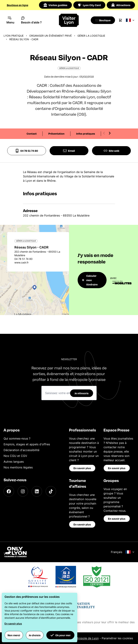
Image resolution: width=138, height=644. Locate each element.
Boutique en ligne (18, 5)
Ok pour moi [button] (60, 635)
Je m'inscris (82, 393)
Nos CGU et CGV (15, 456)
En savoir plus (82, 468)
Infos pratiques (86, 134)
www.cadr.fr (21, 262)
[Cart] (122, 20)
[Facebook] (9, 491)
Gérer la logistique (91, 36)
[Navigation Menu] (11, 20)
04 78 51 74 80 (27, 151)
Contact (32, 134)
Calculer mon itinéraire (90, 280)
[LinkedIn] (37, 491)
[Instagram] (23, 491)
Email (69, 151)
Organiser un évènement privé (50, 36)
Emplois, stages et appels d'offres (27, 444)
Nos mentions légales (18, 467)
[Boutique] (104, 20)
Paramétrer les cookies (117, 638)
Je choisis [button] (35, 635)
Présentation (56, 134)
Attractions (121, 5)
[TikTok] (51, 491)
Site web (111, 151)
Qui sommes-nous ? (17, 438)
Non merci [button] (14, 635)
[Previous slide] (104, 133)
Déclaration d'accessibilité (21, 450)
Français (123, 552)
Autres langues (14, 462)
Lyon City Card (89, 5)
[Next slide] (110, 133)
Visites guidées (55, 5)
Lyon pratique (14, 36)
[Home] (69, 20)
